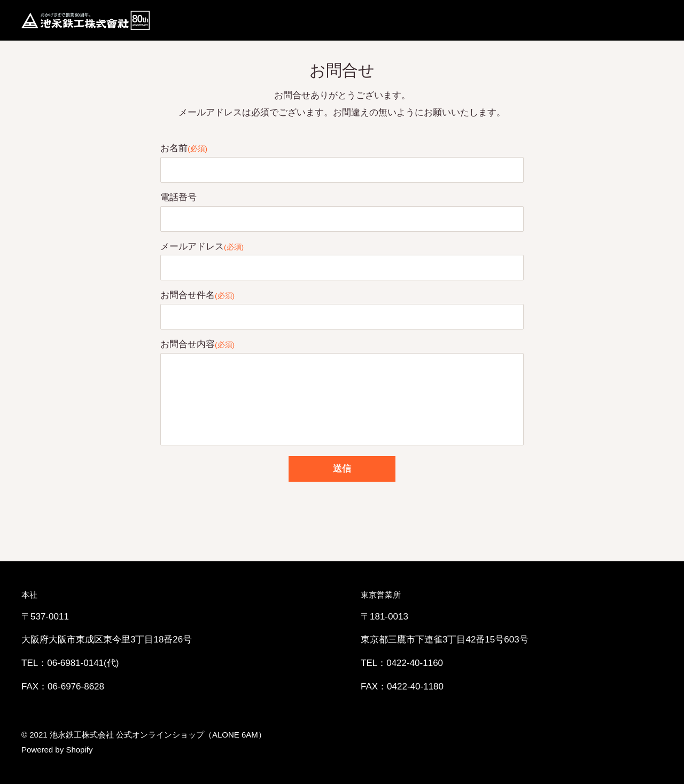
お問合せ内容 (197, 344)
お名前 (184, 148)
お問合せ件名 (197, 295)
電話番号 (178, 197)
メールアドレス (202, 246)
